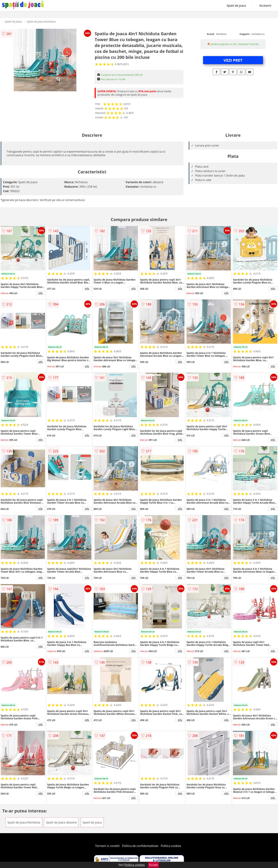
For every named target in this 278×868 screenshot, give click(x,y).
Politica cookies (171, 846)
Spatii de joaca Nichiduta (41, 22)
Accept (153, 865)
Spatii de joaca (236, 6)
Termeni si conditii (107, 846)
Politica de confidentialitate (140, 846)
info (41, 293)
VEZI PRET (233, 60)
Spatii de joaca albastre (61, 822)
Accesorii (265, 6)
